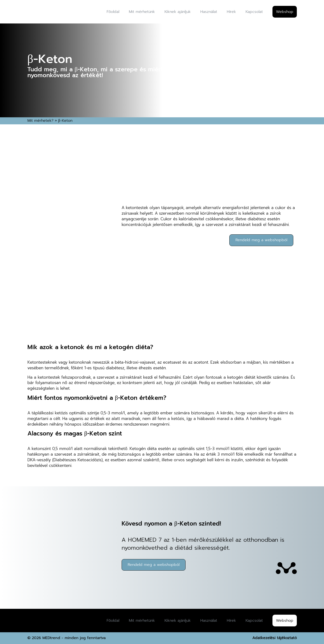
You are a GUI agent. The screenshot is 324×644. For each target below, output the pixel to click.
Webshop (285, 12)
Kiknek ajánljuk (178, 12)
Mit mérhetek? (40, 121)
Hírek (231, 12)
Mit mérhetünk (142, 12)
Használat (209, 12)
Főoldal (113, 12)
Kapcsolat (254, 12)
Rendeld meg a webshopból (261, 240)
